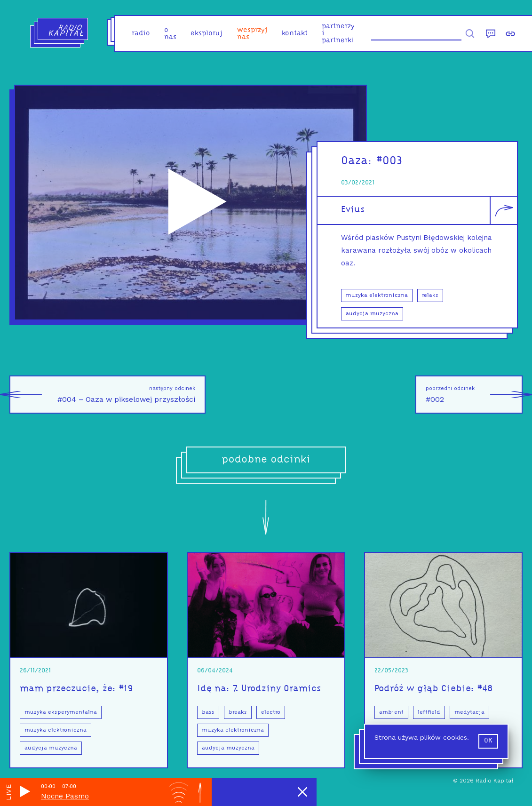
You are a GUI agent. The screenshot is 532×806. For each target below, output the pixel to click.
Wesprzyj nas (252, 34)
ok (488, 741)
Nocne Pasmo (65, 796)
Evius (353, 210)
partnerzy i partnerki (338, 34)
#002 (474, 395)
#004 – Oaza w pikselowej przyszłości (102, 395)
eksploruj (207, 34)
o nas (170, 34)
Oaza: (359, 161)
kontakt (295, 34)
